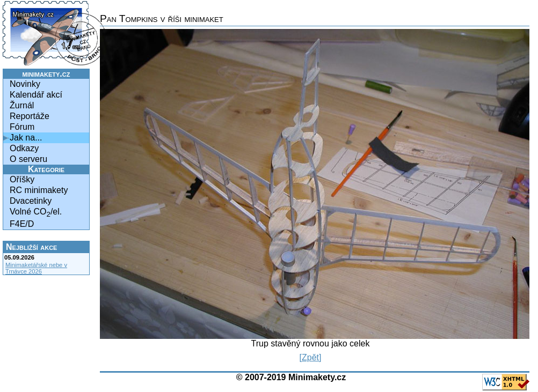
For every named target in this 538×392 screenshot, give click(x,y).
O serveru (28, 159)
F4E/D (22, 224)
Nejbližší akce (31, 247)
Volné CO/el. (36, 213)
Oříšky (22, 179)
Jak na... (26, 138)
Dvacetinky (31, 201)
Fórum (22, 127)
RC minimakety (39, 190)
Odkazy (24, 148)
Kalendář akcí (36, 95)
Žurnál (22, 105)
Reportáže (30, 116)
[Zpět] (311, 357)
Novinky (25, 84)
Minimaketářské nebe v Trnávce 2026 (36, 268)
